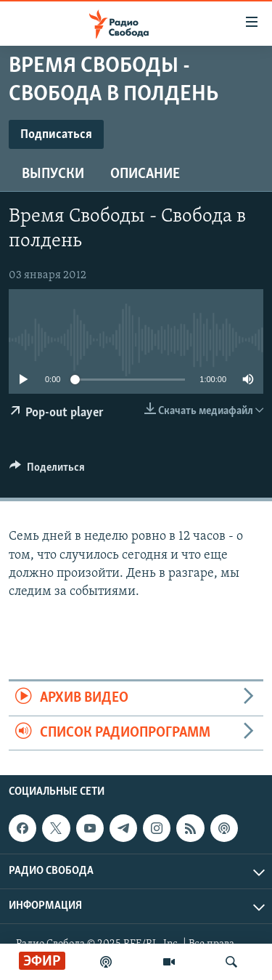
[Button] (47, 471)
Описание (145, 174)
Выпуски (53, 174)
